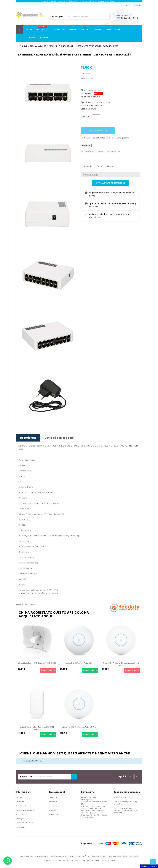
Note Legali (20, 827)
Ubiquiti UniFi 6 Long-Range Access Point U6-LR (121, 664)
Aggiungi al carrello (98, 131)
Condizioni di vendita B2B (26, 810)
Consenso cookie (149, 866)
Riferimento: (87, 90)
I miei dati (52, 810)
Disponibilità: (87, 94)
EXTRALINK (92, 109)
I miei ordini (53, 802)
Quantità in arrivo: (90, 97)
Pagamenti (20, 814)
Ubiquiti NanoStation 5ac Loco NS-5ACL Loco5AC (37, 728)
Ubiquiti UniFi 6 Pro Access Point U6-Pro (79, 727)
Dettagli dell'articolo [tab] (59, 438)
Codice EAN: (87, 105)
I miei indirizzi (54, 806)
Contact (19, 797)
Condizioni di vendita (24, 806)
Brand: (84, 109)
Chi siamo (20, 802)
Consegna (20, 819)
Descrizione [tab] (28, 438)
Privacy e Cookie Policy (25, 823)
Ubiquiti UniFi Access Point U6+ (79, 663)
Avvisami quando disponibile (110, 183)
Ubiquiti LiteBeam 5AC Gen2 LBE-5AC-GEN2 (37, 663)
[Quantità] (96, 117)
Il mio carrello (54, 797)
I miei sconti (53, 814)
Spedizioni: (86, 102)
